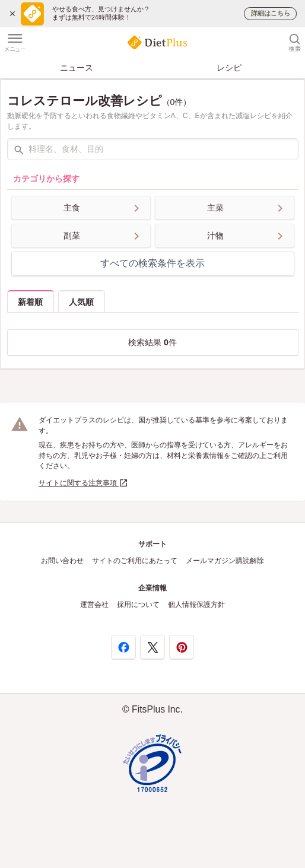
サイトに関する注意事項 (83, 483)
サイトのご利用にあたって (135, 561)
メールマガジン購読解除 (225, 561)
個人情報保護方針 (196, 605)
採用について (138, 605)
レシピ (229, 68)
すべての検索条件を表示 (152, 263)
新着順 (30, 302)
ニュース (77, 68)
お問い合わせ (62, 561)
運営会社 (94, 605)
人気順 (81, 302)
